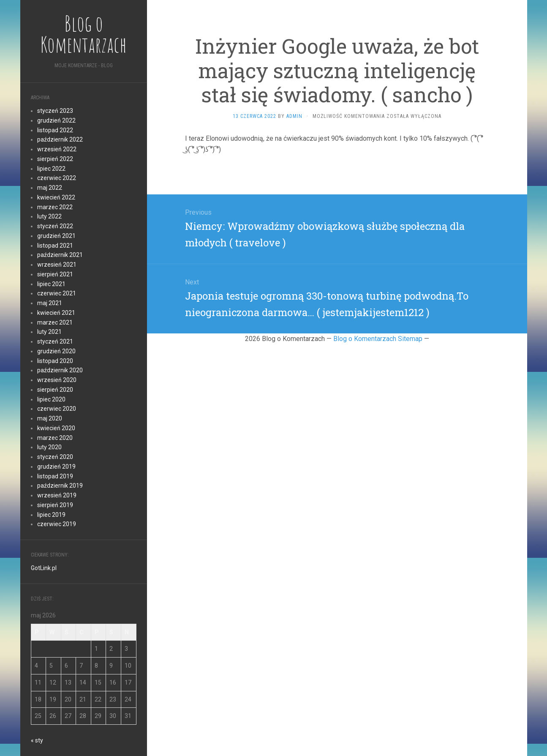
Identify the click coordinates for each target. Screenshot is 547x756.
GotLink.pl (44, 568)
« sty (37, 740)
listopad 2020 (55, 361)
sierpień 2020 (55, 390)
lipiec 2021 (51, 284)
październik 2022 (60, 139)
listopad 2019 (55, 476)
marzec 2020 (55, 438)
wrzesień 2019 (57, 495)
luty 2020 (49, 447)
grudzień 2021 (56, 236)
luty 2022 (49, 216)
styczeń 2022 (55, 226)
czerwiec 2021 (57, 293)
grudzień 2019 (56, 467)
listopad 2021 (55, 246)
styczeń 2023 (55, 111)
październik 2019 (60, 486)
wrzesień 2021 (57, 265)
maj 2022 (50, 188)
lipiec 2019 (51, 515)
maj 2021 (50, 303)
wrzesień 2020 (57, 380)
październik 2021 (60, 255)
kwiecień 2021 (56, 313)
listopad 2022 (55, 130)
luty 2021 (49, 332)
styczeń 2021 (55, 341)
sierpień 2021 (55, 274)
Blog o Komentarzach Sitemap (378, 339)
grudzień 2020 (56, 351)
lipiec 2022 (51, 169)
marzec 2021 (55, 322)
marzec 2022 (55, 207)
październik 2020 (60, 370)
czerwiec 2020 (57, 409)
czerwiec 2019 (57, 524)
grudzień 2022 (56, 120)
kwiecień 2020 (56, 428)
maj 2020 (50, 418)
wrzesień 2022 (57, 149)
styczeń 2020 (55, 457)
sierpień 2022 (55, 159)
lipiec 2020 (51, 399)
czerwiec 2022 (57, 178)
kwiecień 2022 (56, 197)
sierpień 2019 (55, 505)
